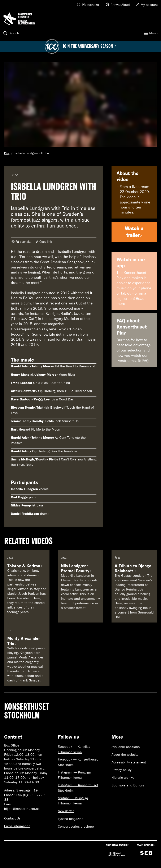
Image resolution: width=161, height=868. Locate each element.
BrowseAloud (120, 5)
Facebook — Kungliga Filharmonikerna (74, 749)
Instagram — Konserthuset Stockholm (78, 788)
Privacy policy (121, 770)
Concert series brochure (76, 826)
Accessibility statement (129, 762)
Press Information (17, 826)
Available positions (126, 747)
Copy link (46, 242)
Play (7, 153)
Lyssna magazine (71, 819)
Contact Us (12, 818)
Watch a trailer (134, 232)
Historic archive (123, 778)
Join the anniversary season (90, 46)
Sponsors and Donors (128, 785)
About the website (125, 755)
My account (149, 5)
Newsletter (66, 811)
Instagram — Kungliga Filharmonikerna (74, 775)
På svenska (90, 5)
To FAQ (143, 361)
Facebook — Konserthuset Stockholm (78, 762)
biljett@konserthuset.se (22, 809)
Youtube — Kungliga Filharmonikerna (73, 801)
